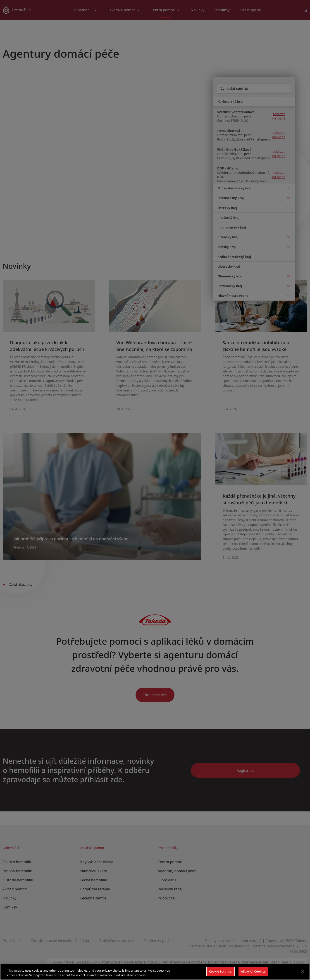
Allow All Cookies (253, 971)
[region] (155, 972)
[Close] (303, 971)
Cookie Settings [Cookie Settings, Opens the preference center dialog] (220, 971)
